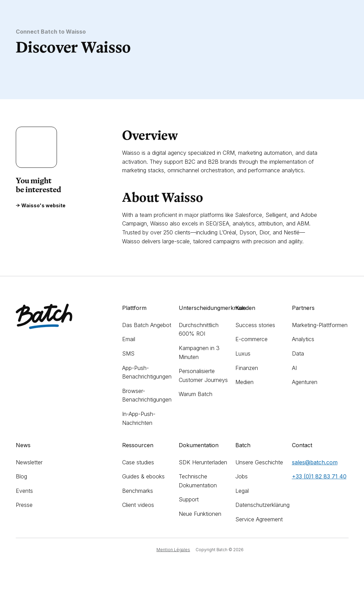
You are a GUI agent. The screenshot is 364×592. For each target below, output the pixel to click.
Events (24, 491)
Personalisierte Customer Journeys (203, 375)
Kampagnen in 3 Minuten (199, 352)
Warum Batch (196, 394)
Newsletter (29, 462)
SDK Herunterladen (203, 462)
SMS (128, 353)
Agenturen (305, 382)
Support (189, 499)
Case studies (138, 462)
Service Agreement (259, 519)
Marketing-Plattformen (320, 325)
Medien (244, 382)
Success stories (255, 325)
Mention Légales (173, 550)
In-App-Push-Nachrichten (139, 418)
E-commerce (251, 339)
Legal (242, 491)
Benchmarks (138, 491)
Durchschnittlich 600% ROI (199, 329)
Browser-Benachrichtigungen (147, 395)
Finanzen (247, 368)
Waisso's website (41, 206)
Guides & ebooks (143, 476)
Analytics (303, 339)
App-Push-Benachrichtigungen (147, 372)
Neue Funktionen (200, 514)
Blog (21, 476)
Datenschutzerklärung (262, 505)
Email (129, 339)
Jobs (242, 476)
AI (294, 368)
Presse (24, 505)
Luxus (243, 353)
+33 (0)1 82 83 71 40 (319, 476)
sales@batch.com (315, 462)
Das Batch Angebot (147, 325)
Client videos (138, 505)
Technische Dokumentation (198, 481)
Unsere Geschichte (259, 462)
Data (298, 353)
